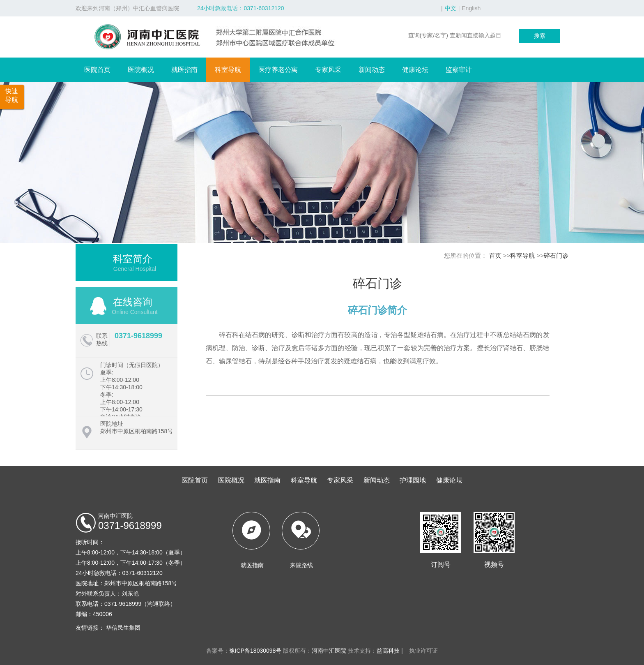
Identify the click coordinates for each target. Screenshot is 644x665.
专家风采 (328, 70)
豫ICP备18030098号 (255, 651)
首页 (495, 255)
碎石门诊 (556, 255)
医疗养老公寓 (278, 70)
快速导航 (11, 95)
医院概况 (141, 70)
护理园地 (413, 480)
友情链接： (90, 628)
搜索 (540, 36)
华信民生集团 (123, 628)
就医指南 (184, 70)
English (471, 8)
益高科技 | (390, 651)
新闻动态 (372, 70)
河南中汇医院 (329, 651)
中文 (451, 8)
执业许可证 (421, 651)
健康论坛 (415, 70)
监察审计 (459, 70)
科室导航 (228, 70)
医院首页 (97, 70)
